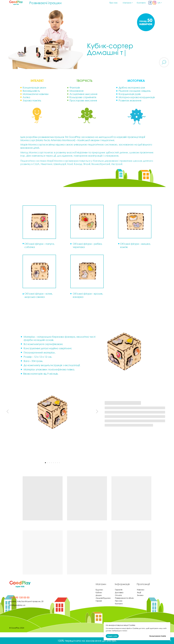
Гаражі (99, 601)
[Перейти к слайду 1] (45, 463)
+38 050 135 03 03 (19, 597)
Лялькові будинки (103, 598)
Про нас (119, 601)
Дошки (99, 595)
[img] (150, 3)
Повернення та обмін (124, 598)
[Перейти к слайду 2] (47, 463)
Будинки (99, 590)
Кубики (99, 592)
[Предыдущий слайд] (8, 411)
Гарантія (119, 590)
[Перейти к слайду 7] (57, 463)
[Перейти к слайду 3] (49, 463)
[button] (39, 271)
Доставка (119, 592)
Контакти (119, 604)
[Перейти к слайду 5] (53, 463)
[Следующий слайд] (97, 411)
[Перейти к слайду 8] (59, 463)
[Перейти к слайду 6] (55, 463)
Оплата (118, 595)
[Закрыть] (171, 641)
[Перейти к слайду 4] (51, 463)
